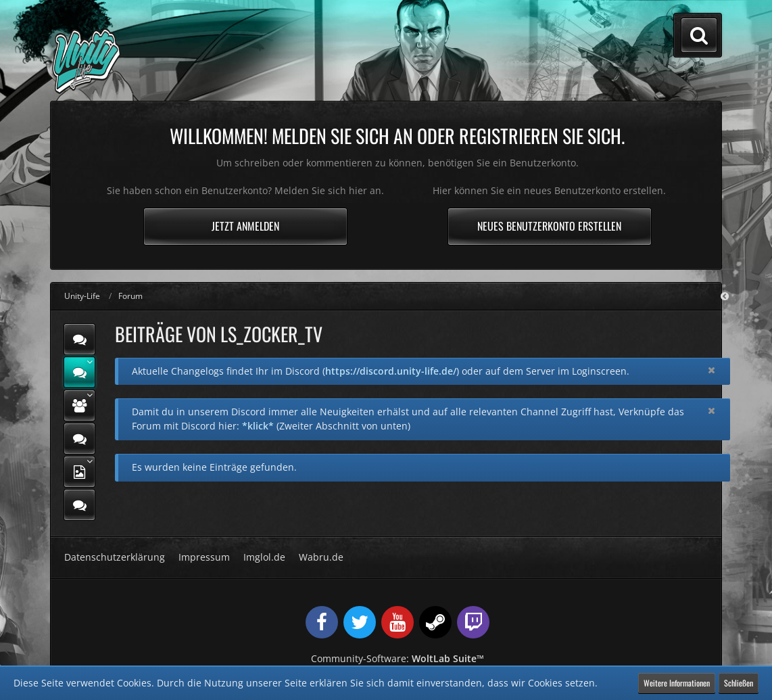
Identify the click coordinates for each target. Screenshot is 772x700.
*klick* (258, 426)
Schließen (739, 683)
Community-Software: (397, 658)
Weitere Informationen (677, 683)
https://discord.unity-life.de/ (391, 371)
